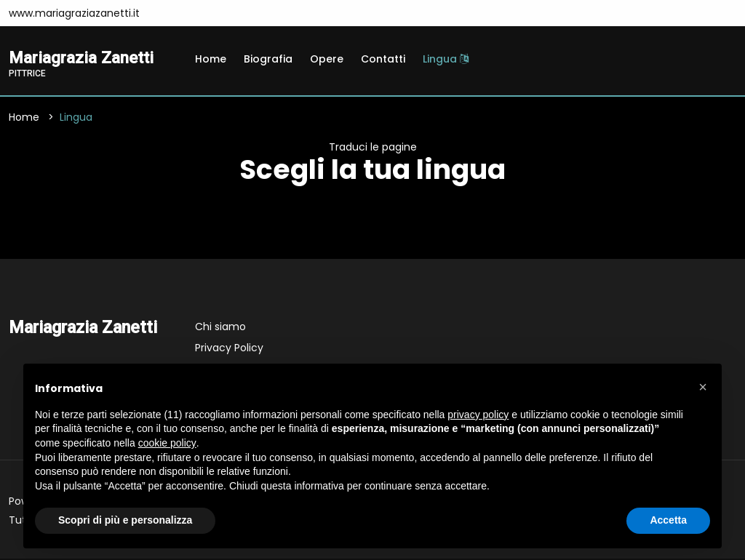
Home (211, 59)
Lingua (446, 59)
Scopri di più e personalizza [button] (125, 520)
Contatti (383, 59)
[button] (703, 387)
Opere (327, 59)
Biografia (268, 59)
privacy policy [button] (478, 415)
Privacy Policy (229, 349)
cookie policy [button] (167, 443)
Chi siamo (220, 328)
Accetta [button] (668, 520)
